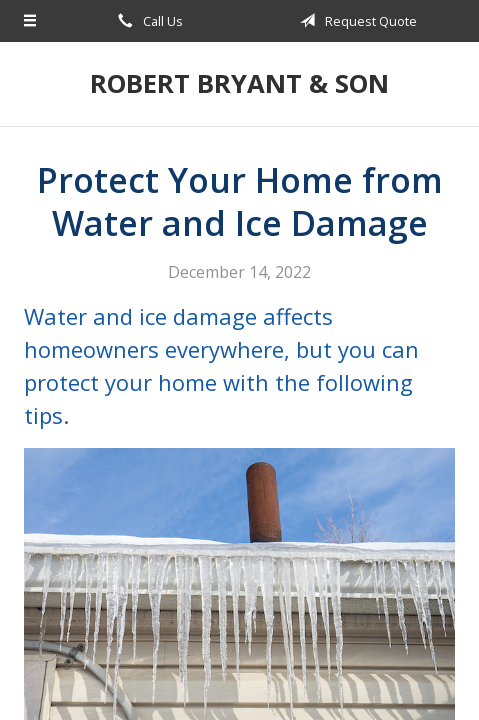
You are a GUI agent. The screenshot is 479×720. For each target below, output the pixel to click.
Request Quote (355, 21)
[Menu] (30, 21)
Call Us (147, 21)
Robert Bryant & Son (239, 83)
